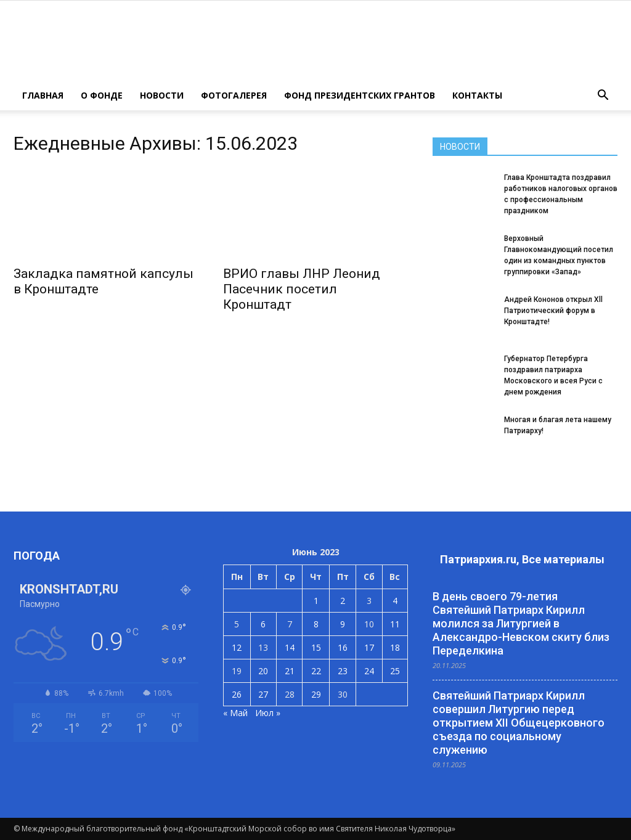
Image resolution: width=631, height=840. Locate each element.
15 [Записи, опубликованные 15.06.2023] (316, 647)
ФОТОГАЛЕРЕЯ (234, 95)
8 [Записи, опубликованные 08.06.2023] (316, 624)
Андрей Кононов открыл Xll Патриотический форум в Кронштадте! (553, 311)
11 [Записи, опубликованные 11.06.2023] (395, 624)
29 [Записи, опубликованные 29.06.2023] (316, 694)
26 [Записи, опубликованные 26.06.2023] (237, 694)
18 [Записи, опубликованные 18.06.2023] (395, 647)
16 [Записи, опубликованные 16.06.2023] (343, 647)
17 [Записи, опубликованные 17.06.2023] (369, 647)
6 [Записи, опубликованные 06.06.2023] (263, 624)
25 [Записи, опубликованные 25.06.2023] (395, 671)
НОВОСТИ (162, 95)
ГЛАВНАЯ (43, 95)
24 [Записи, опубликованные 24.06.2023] (369, 671)
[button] (603, 96)
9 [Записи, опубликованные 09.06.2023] (343, 624)
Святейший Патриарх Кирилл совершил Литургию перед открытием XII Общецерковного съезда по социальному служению (519, 723)
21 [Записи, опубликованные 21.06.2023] (290, 671)
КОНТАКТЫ (477, 95)
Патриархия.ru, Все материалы (522, 559)
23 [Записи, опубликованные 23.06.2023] (343, 671)
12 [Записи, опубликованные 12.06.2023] (237, 647)
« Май (235, 713)
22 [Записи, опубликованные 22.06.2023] (316, 671)
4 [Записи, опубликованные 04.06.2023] (395, 601)
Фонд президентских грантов (360, 95)
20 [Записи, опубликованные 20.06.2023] (263, 671)
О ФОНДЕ (102, 95)
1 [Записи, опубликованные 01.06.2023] (316, 601)
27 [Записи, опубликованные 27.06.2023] (263, 694)
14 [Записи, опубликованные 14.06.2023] (290, 647)
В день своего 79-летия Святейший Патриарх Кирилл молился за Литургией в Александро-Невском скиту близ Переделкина (521, 623)
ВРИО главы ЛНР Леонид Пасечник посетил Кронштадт (302, 289)
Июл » (268, 713)
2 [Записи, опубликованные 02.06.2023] (343, 601)
